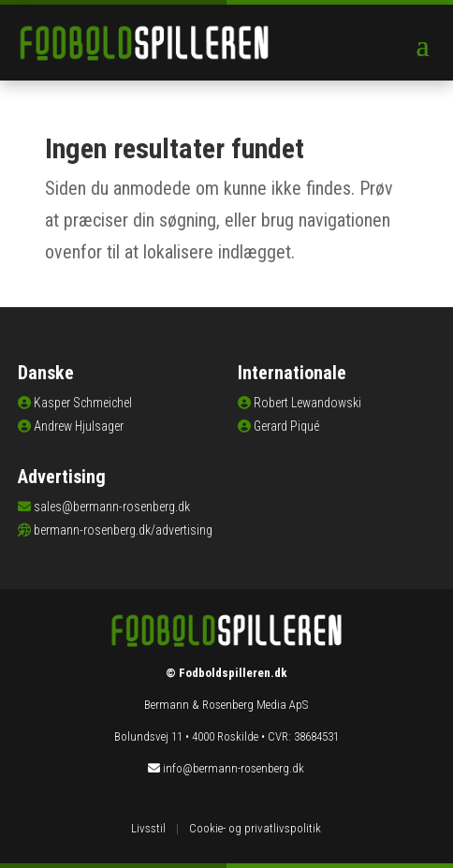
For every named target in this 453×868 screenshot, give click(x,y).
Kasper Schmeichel (83, 403)
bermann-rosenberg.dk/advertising (123, 530)
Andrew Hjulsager (79, 426)
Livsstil (148, 828)
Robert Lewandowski (307, 403)
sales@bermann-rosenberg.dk (112, 507)
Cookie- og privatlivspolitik (255, 828)
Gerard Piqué (286, 426)
